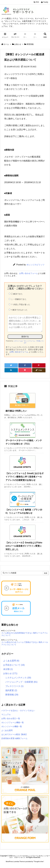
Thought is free (39, 861)
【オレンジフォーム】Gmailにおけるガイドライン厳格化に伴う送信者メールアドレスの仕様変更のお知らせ (25, 477)
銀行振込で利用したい (16, 411)
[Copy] (39, 370)
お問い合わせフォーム (29, 273)
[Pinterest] (39, 365)
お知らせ (18, 44)
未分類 (8, 669)
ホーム (6, 44)
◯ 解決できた (16, 294)
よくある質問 (11, 661)
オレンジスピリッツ (35, 265)
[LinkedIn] (11, 370)
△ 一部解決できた (18, 299)
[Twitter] (11, 365)
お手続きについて (14, 665)
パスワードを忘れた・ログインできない (18, 711)
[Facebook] (25, 365)
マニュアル (6, 714)
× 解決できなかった (18, 310)
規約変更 (11, 690)
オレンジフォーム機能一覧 (13, 722)
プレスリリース (14, 686)
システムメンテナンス (18, 678)
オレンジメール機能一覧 (12, 726)
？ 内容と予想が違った (19, 305)
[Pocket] (25, 370)
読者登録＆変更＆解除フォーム (14, 738)
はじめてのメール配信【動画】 (14, 734)
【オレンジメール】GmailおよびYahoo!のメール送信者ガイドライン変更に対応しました (24, 546)
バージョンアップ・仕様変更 (21, 682)
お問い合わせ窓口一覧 (11, 718)
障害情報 (30, 44)
